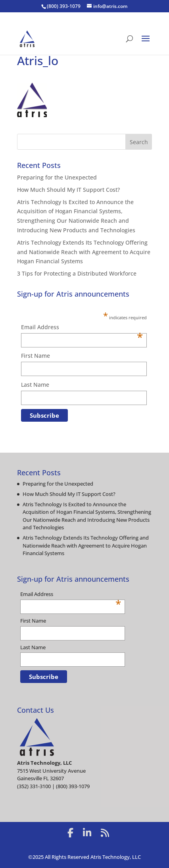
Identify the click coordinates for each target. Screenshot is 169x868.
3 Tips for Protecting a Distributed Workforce (77, 273)
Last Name (35, 385)
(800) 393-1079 (64, 6)
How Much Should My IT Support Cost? (68, 190)
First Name (36, 356)
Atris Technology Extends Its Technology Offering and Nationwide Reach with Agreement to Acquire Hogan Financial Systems (84, 252)
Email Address (82, 328)
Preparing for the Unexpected (57, 177)
